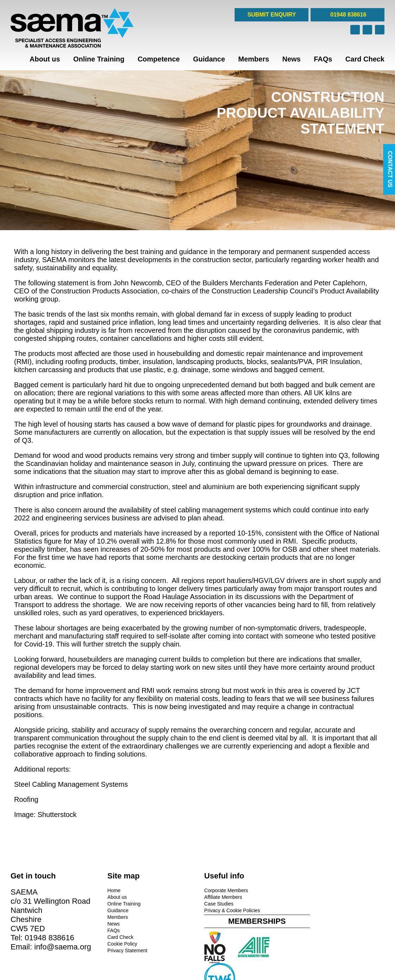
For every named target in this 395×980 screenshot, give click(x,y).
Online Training (99, 59)
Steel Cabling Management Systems (71, 784)
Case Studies (216, 904)
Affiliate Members (220, 897)
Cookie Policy (121, 944)
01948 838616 (348, 15)
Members (254, 59)
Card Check (365, 59)
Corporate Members (223, 890)
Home (112, 890)
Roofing (26, 799)
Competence (159, 59)
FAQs (323, 59)
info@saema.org (63, 947)
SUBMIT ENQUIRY (272, 15)
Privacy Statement (126, 950)
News (291, 59)
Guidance (209, 59)
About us (45, 59)
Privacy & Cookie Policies (229, 910)
